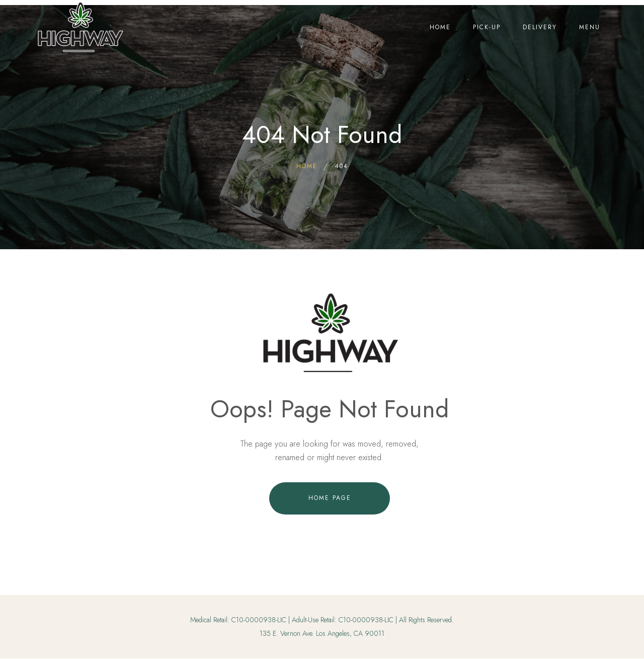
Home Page (330, 498)
